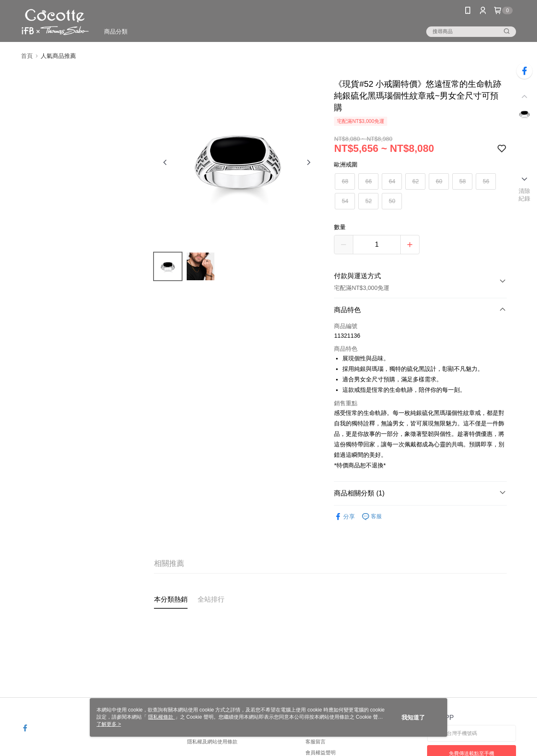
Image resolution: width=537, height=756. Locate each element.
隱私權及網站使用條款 (212, 742)
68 (345, 181)
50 (392, 201)
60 (439, 181)
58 (463, 181)
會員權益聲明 (321, 753)
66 (369, 181)
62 (416, 181)
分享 (344, 517)
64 (392, 181)
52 (369, 201)
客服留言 (315, 742)
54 (345, 201)
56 (486, 181)
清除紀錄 (525, 195)
